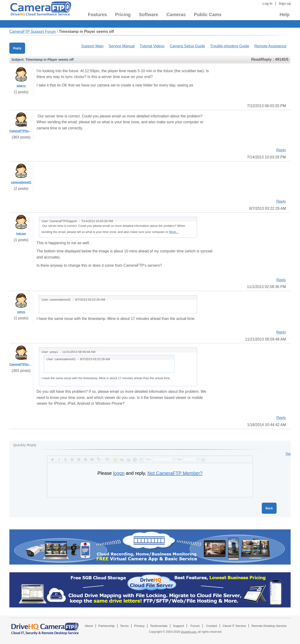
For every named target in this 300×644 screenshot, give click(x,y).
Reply (17, 48)
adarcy (21, 86)
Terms (124, 626)
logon (119, 473)
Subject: (18, 60)
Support (179, 626)
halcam (21, 234)
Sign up (285, 4)
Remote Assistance (270, 46)
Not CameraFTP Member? (175, 473)
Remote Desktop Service (269, 626)
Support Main (92, 46)
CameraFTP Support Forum (33, 32)
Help (285, 15)
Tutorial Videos (152, 46)
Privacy (139, 626)
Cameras (176, 15)
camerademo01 (21, 182)
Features (97, 15)
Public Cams (208, 15)
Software (149, 15)
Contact (212, 626)
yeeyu (21, 312)
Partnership (107, 626)
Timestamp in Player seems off (86, 32)
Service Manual (122, 46)
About (89, 626)
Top (288, 454)
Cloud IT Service (234, 626)
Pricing (123, 15)
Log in (267, 4)
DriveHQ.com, (189, 632)
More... (174, 232)
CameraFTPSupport (23, 131)
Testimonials (159, 626)
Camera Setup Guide (187, 46)
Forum (195, 626)
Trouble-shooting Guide (230, 46)
